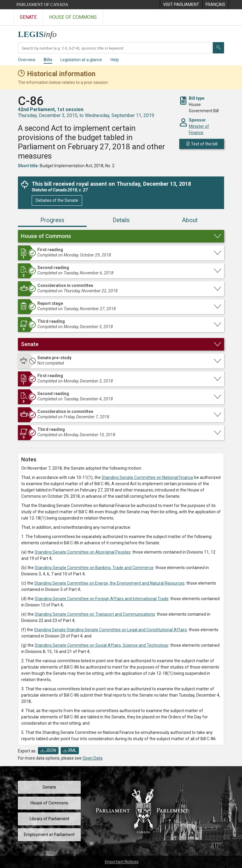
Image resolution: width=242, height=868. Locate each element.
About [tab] (190, 220)
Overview (27, 60)
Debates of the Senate (57, 200)
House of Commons (49, 803)
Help (115, 60)
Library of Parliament (49, 819)
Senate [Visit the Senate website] (28, 17)
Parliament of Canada (42, 5)
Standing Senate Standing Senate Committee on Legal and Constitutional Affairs (111, 630)
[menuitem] (181, 5)
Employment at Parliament (49, 835)
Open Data (92, 758)
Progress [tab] (52, 220)
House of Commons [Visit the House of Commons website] (73, 17)
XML (70, 750)
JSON (48, 750)
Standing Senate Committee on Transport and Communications (95, 614)
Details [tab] (121, 220)
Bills (48, 60)
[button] (121, 236)
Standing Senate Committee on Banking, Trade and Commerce (94, 568)
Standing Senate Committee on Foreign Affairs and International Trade (102, 599)
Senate (49, 787)
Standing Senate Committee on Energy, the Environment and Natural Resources (109, 583)
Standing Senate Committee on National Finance (147, 477)
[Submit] (218, 48)
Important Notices (122, 862)
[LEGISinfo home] (41, 33)
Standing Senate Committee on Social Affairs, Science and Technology (102, 645)
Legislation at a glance (81, 60)
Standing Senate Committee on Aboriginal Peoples (83, 552)
